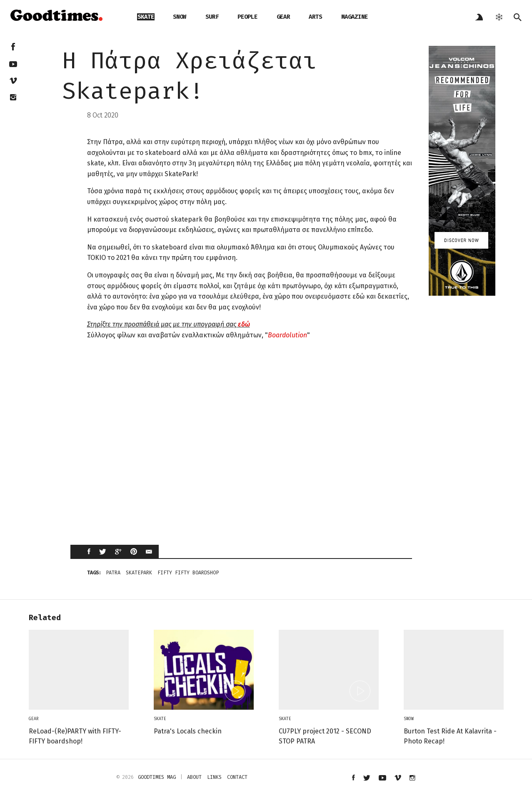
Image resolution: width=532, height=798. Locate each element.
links (214, 777)
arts (315, 17)
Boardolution (287, 335)
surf (212, 17)
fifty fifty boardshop (188, 573)
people (247, 17)
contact (237, 777)
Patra (113, 573)
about (194, 777)
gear (283, 17)
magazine (355, 17)
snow (180, 17)
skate (146, 17)
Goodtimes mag (157, 777)
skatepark (139, 573)
